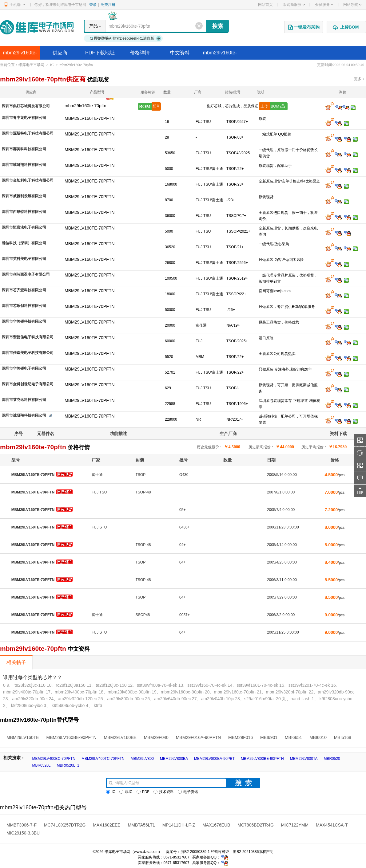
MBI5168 (343, 737)
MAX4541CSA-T (332, 825)
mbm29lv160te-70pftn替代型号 (220, 55)
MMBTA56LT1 (141, 825)
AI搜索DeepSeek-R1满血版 (125, 38)
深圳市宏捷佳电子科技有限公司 (28, 337)
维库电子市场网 (31, 65)
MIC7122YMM (295, 825)
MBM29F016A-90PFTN (198, 737)
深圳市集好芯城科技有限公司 (26, 106)
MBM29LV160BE (120, 737)
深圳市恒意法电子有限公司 (24, 227)
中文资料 (180, 53)
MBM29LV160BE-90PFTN (71, 737)
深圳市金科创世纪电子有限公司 (28, 384)
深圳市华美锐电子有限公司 (24, 368)
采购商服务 (294, 5)
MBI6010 (318, 737)
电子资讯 (188, 792)
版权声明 (266, 852)
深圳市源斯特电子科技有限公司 (28, 133)
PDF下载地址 (100, 53)
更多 (359, 79)
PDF (143, 792)
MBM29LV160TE (23, 737)
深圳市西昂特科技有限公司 (24, 212)
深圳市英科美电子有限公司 (24, 259)
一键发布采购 (304, 27)
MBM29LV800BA (174, 759)
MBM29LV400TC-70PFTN (103, 759)
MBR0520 (332, 759)
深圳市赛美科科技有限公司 (24, 149)
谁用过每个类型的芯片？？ (33, 677)
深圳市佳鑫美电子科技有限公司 (28, 353)
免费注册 (108, 5)
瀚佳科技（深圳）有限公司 (24, 243)
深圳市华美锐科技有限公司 (24, 321)
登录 (93, 5)
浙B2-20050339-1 (195, 852)
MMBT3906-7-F (22, 825)
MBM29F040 (156, 737)
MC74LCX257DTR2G (65, 825)
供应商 (60, 53)
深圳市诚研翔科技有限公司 (24, 165)
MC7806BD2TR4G (256, 825)
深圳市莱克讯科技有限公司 (24, 400)
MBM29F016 (241, 737)
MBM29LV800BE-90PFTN (262, 759)
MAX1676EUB (216, 825)
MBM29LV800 (142, 759)
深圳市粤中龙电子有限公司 (24, 118)
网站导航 (352, 5)
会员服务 (324, 5)
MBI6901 (269, 737)
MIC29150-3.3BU (23, 833)
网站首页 (265, 5)
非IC (126, 792)
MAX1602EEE (107, 825)
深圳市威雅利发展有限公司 (24, 196)
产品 (93, 26)
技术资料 (164, 792)
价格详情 (140, 53)
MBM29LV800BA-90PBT (214, 759)
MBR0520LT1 (68, 765)
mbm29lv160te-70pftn (20, 55)
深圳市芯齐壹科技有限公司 (24, 290)
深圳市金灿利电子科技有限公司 (28, 180)
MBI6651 (293, 737)
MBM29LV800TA (304, 759)
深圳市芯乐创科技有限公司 (24, 306)
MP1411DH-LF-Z (179, 825)
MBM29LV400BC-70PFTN (54, 759)
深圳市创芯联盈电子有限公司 (26, 274)
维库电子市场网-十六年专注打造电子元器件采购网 (37, 27)
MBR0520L (41, 765)
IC (52, 65)
